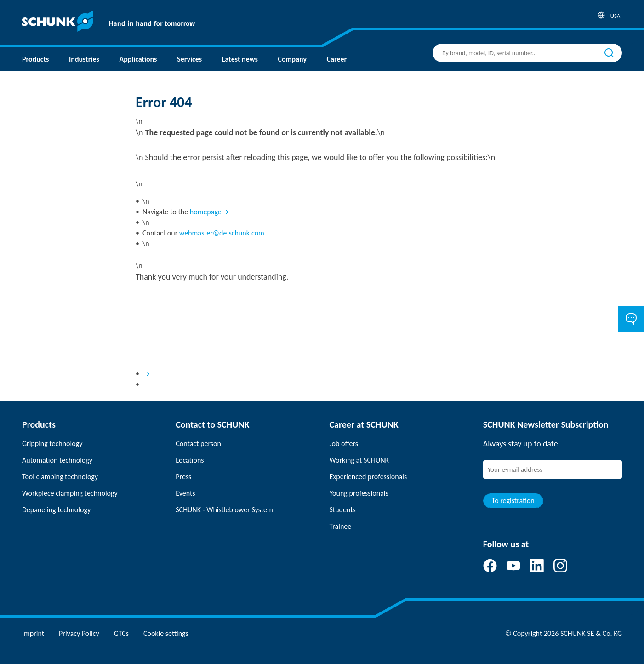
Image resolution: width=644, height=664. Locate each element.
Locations (190, 460)
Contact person (198, 444)
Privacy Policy (79, 633)
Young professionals (359, 493)
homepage (206, 212)
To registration (513, 501)
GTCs (121, 633)
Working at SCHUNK (359, 460)
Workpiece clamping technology (70, 493)
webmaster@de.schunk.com (222, 233)
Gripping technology (52, 444)
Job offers (344, 444)
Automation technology (57, 460)
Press (183, 477)
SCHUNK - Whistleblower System (224, 510)
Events (185, 493)
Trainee (341, 526)
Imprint (33, 633)
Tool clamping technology (60, 477)
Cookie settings (166, 633)
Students (343, 510)
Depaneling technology (56, 510)
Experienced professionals (368, 477)
